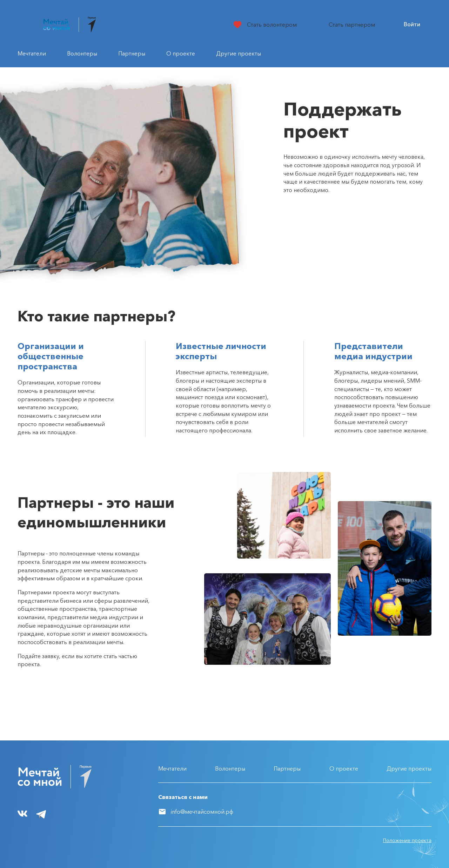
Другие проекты (409, 768)
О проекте (344, 768)
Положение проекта (407, 840)
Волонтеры (230, 768)
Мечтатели (172, 768)
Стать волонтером (272, 25)
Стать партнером (352, 25)
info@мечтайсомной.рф (202, 812)
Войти (412, 24)
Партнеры (287, 768)
